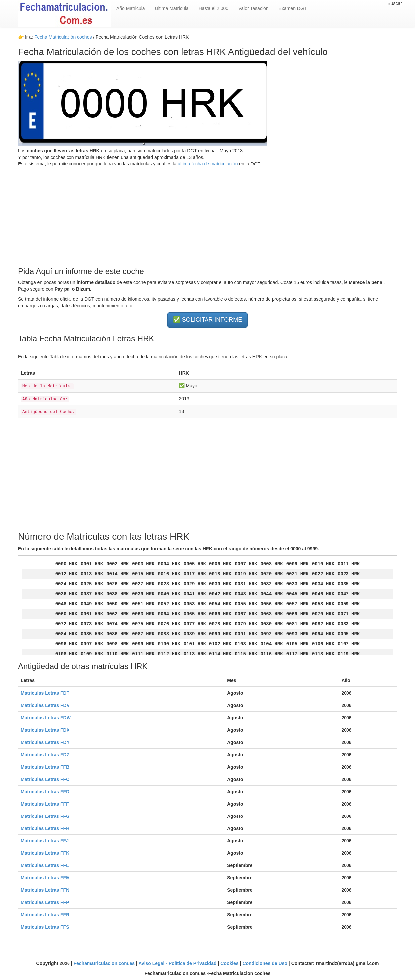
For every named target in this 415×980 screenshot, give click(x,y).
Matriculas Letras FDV (45, 705)
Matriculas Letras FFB (45, 767)
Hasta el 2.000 (213, 8)
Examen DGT (293, 8)
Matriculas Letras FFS (45, 927)
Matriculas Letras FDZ (45, 755)
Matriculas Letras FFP (45, 902)
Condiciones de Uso (265, 963)
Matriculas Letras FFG (45, 816)
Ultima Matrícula (172, 8)
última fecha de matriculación (207, 164)
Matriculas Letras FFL (45, 865)
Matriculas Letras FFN (45, 890)
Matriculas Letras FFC (45, 779)
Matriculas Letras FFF (45, 804)
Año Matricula (131, 8)
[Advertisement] (207, 214)
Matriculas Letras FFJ (45, 841)
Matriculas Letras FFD (45, 792)
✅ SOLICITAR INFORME (208, 320)
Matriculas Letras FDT (45, 693)
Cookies (230, 963)
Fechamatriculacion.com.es (105, 963)
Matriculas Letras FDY (45, 742)
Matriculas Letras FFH (45, 828)
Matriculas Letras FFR (45, 915)
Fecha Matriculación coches (63, 37)
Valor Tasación (254, 8)
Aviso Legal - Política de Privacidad (178, 963)
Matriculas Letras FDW (46, 718)
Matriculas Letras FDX (45, 730)
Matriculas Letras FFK (45, 853)
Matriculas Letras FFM (45, 878)
